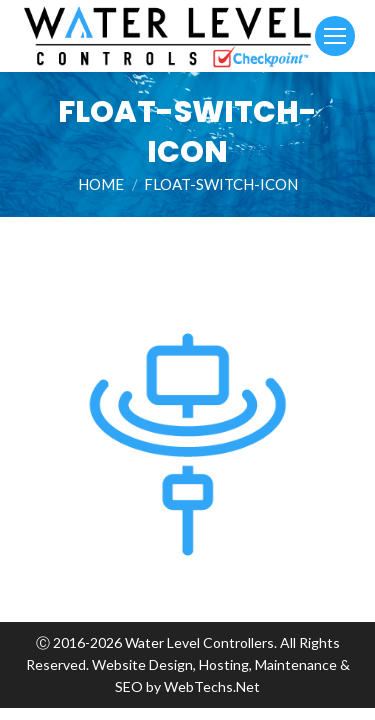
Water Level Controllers (199, 642)
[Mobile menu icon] (335, 36)
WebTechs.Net (212, 686)
